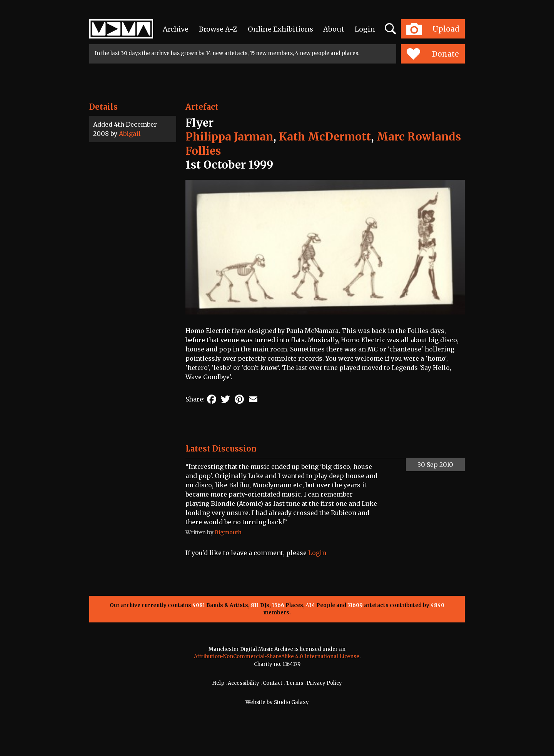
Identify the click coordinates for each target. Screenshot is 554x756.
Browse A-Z (218, 29)
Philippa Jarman (229, 137)
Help (218, 683)
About (334, 29)
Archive (176, 29)
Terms (295, 683)
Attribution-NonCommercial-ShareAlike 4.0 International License (277, 656)
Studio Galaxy (291, 702)
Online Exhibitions (280, 29)
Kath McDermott (325, 137)
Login (365, 29)
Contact (273, 683)
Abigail (130, 134)
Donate (433, 54)
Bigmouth (228, 532)
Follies (203, 151)
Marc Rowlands (419, 137)
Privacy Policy (324, 683)
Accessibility (244, 683)
